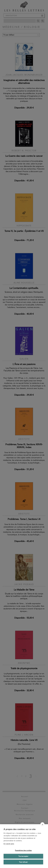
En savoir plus (9, 844)
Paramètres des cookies (23, 850)
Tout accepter (23, 856)
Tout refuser (23, 862)
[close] (42, 824)
